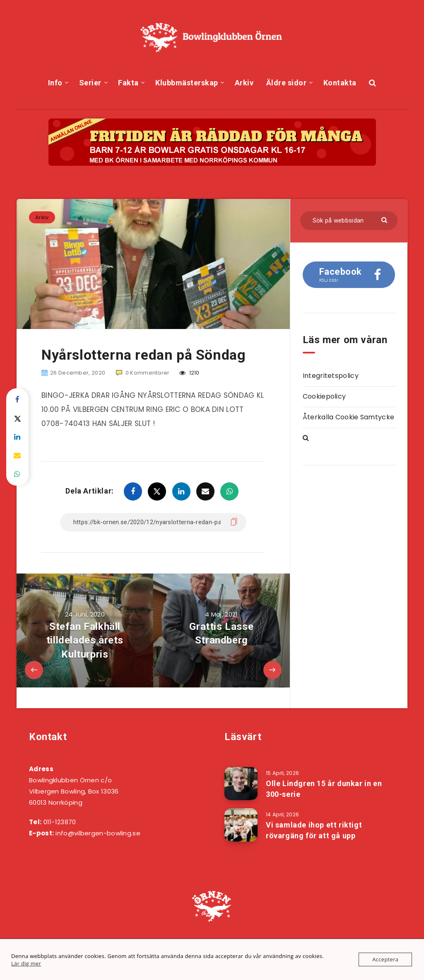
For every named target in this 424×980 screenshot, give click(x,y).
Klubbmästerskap (187, 83)
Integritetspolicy (331, 376)
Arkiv (244, 83)
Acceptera (385, 959)
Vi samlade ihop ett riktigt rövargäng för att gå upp (314, 830)
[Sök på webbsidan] (349, 221)
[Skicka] (385, 219)
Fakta (128, 83)
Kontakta (340, 83)
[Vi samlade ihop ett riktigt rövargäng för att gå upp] (241, 825)
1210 (189, 373)
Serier (90, 83)
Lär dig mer (26, 963)
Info (55, 83)
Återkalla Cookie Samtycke (349, 417)
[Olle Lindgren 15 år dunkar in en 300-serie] (241, 784)
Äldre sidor (287, 83)
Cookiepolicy (324, 396)
